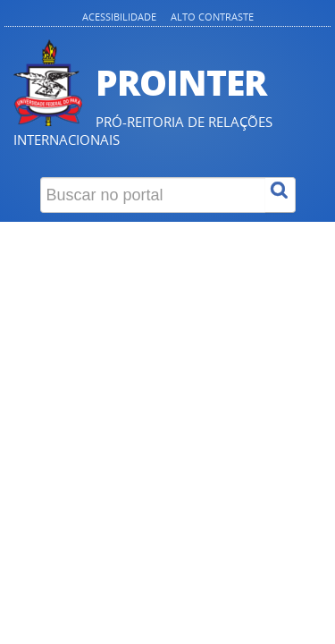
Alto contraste (212, 17)
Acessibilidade (119, 17)
